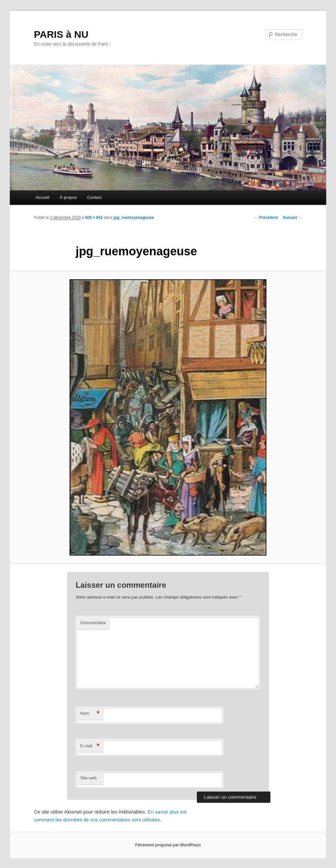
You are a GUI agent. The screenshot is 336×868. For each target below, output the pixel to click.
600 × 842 (94, 218)
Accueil (42, 197)
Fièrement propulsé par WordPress (168, 845)
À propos (68, 197)
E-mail (90, 746)
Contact (94, 197)
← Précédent (266, 218)
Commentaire (93, 623)
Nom (90, 714)
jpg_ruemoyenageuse (134, 218)
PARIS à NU (61, 34)
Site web (88, 778)
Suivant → (293, 218)
